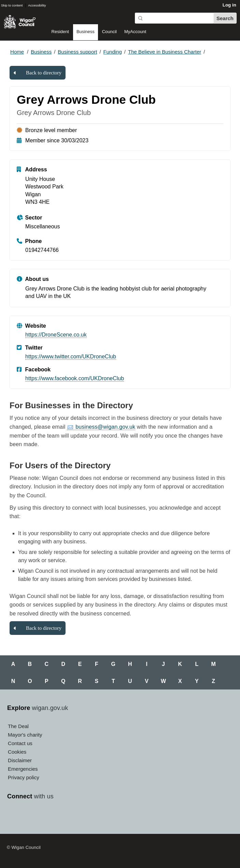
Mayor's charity (25, 735)
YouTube (45, 817)
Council (109, 32)
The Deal (18, 726)
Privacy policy (24, 777)
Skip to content (12, 5)
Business (86, 32)
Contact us (20, 743)
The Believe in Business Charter (165, 52)
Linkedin (75, 817)
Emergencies (23, 769)
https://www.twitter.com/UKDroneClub (71, 357)
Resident (60, 32)
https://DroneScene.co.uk (56, 335)
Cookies (17, 752)
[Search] (174, 18)
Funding (113, 52)
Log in (229, 5)
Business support (77, 52)
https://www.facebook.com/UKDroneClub (75, 378)
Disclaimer (20, 760)
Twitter (29, 817)
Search (225, 18)
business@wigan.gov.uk (105, 427)
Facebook (14, 817)
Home (17, 52)
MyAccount (135, 32)
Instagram (60, 817)
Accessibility (37, 5)
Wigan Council (20, 22)
